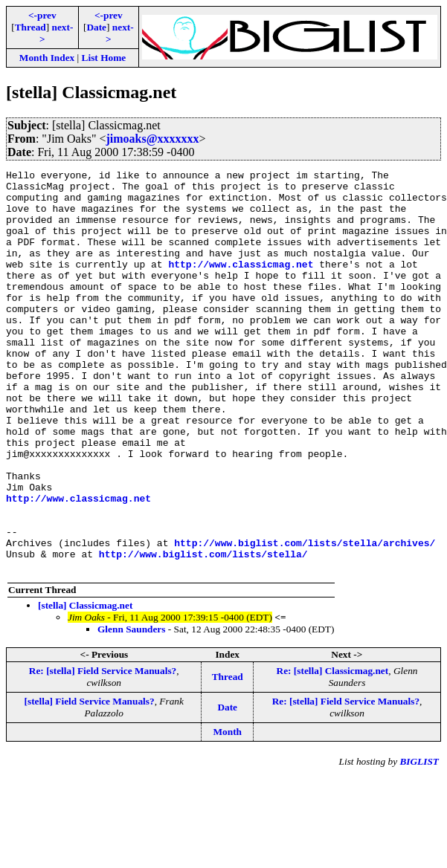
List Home (104, 58)
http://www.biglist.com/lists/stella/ (203, 632)
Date (96, 27)
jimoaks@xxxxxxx (152, 139)
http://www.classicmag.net (241, 284)
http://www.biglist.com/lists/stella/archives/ (305, 618)
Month (227, 812)
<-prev (42, 15)
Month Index (47, 58)
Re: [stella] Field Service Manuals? (103, 751)
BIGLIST (419, 842)
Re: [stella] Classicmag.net (333, 751)
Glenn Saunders (131, 709)
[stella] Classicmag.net (85, 686)
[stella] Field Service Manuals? (90, 781)
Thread (30, 27)
